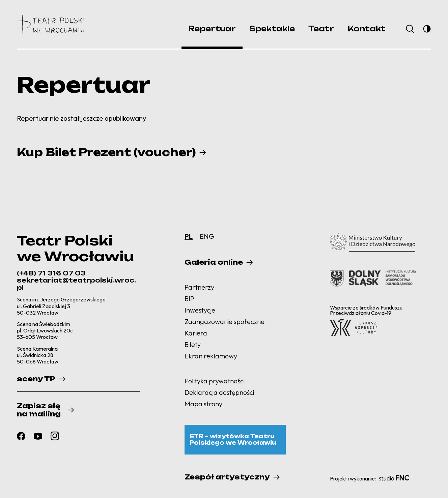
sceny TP (36, 379)
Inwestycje (200, 310)
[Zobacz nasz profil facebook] (21, 436)
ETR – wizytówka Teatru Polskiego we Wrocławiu (233, 440)
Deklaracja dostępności (219, 392)
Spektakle (272, 28)
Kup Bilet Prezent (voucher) (106, 152)
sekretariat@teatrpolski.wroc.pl (76, 284)
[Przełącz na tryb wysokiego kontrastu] (427, 29)
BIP (189, 299)
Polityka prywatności (215, 381)
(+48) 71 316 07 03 (51, 273)
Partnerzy (199, 287)
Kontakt (367, 28)
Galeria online (214, 262)
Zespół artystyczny (227, 477)
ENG (207, 236)
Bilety (193, 344)
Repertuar (212, 28)
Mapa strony (203, 404)
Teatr (321, 28)
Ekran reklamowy (211, 356)
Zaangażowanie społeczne (225, 321)
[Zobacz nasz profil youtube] (38, 436)
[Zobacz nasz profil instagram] (55, 436)
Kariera (196, 333)
